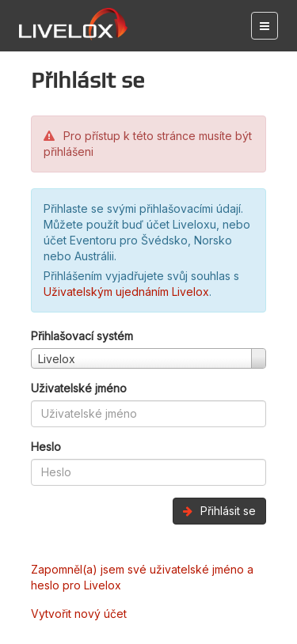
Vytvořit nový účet (79, 614)
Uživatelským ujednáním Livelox (126, 292)
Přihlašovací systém (82, 336)
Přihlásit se (219, 511)
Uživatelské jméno (79, 388)
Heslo (46, 447)
